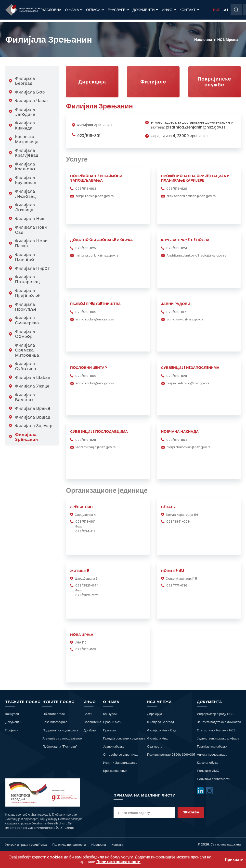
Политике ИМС (208, 771)
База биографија (55, 722)
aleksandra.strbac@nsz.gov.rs (191, 196)
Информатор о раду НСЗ (215, 714)
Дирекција (92, 82)
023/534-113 (85, 531)
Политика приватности (214, 779)
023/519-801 (89, 136)
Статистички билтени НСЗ (216, 730)
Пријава (196, 812)
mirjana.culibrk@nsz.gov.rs (97, 255)
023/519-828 (177, 376)
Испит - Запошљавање (120, 763)
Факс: (79, 526)
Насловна (52, 10)
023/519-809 (86, 312)
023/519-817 (176, 312)
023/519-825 (86, 248)
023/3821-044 (87, 585)
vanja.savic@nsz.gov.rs (185, 319)
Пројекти (12, 730)
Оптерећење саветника (120, 755)
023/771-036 (177, 585)
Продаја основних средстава (124, 738)
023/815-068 (86, 649)
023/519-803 (86, 189)
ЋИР (216, 10)
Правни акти (112, 722)
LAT (226, 10)
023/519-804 (177, 440)
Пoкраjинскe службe (215, 82)
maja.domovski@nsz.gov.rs (188, 447)
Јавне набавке (114, 746)
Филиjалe (153, 82)
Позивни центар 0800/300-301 (171, 755)
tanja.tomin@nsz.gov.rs (95, 196)
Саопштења (92, 722)
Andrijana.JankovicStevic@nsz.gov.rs (196, 255)
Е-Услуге (118, 10)
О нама (74, 10)
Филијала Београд (161, 722)
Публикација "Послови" (60, 746)
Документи (145, 10)
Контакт (189, 10)
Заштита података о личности (219, 722)
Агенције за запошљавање (62, 738)
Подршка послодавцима (60, 730)
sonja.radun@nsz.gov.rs (95, 319)
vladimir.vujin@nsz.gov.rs (96, 447)
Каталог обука (207, 763)
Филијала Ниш (158, 738)
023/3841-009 (178, 522)
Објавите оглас (54, 714)
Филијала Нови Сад (162, 730)
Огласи (95, 10)
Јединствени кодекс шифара (218, 738)
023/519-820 (177, 189)
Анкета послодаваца (212, 755)
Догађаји (90, 730)
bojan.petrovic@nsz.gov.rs (188, 383)
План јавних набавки (212, 746)
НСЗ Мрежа (228, 40)
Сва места (155, 746)
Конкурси (12, 714)
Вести (88, 714)
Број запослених (115, 771)
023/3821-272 (87, 595)
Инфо (169, 10)
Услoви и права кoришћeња (26, 845)
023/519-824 (177, 248)
